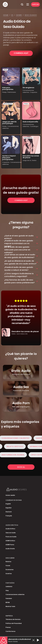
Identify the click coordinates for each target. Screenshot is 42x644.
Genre (19, 15)
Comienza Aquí (21, 53)
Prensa (8, 627)
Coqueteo (34, 92)
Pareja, (5, 92)
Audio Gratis (10, 549)
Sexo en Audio (11, 533)
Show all (21, 467)
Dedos (34, 160)
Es (12, 15)
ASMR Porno (10, 545)
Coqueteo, (6, 162)
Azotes (6, 138)
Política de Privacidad (14, 623)
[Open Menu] (28, 4)
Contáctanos (10, 631)
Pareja (26, 104)
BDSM (5, 70)
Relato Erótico (14, 446)
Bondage (27, 70)
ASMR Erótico (10, 541)
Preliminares (12, 92)
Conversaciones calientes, (28, 91)
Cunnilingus (34, 126)
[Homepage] (11, 4)
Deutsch (9, 512)
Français (9, 516)
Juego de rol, (27, 160)
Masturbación (8, 104)
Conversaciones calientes (16, 438)
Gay (7, 590)
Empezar (35, 4)
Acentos (9, 574)
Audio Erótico (10, 529)
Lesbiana (9, 586)
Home (6, 15)
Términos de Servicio (13, 619)
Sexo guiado (31, 15)
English (8, 504)
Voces (8, 566)
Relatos (8, 562)
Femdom (9, 598)
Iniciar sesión (10, 495)
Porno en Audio (11, 537)
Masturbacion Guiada (14, 455)
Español (9, 508)
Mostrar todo (10, 606)
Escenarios (10, 570)
